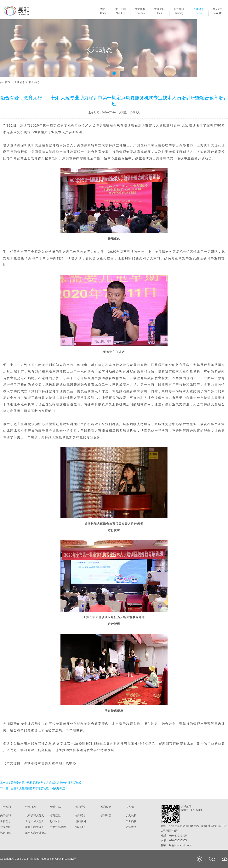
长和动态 (199, 12)
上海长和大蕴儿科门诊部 (37, 821)
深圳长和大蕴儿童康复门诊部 (37, 827)
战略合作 (5, 833)
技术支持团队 (58, 827)
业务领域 (5, 827)
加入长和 (131, 815)
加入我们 (218, 12)
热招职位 (131, 827)
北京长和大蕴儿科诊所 (37, 815)
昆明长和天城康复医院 (37, 833)
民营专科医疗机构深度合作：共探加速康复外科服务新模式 (46, 783)
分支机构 (140, 12)
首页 (103, 12)
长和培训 (179, 12)
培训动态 (81, 827)
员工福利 (131, 821)
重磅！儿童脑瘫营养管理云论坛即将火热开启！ (39, 788)
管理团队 (160, 12)
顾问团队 (56, 821)
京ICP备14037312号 (64, 859)
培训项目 (81, 821)
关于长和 (121, 12)
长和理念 (5, 821)
